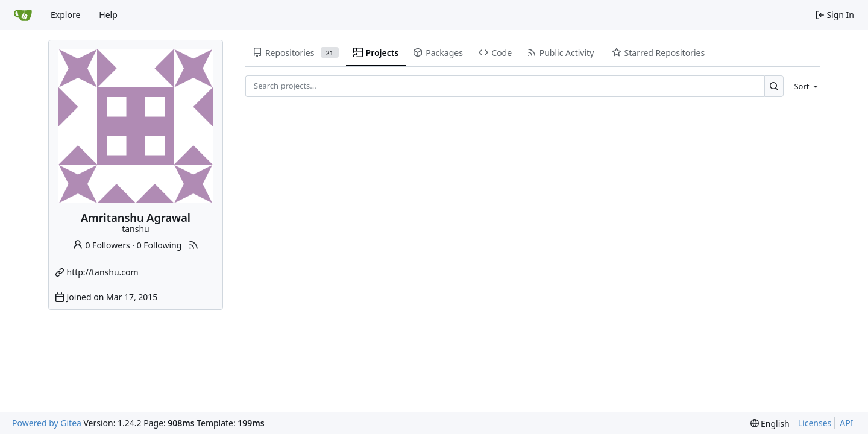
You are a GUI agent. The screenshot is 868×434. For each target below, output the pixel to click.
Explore (65, 15)
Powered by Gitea (47, 423)
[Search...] (774, 86)
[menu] (804, 86)
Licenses (815, 423)
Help (108, 15)
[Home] (23, 15)
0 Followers (101, 245)
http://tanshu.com (103, 272)
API (846, 423)
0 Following (159, 245)
